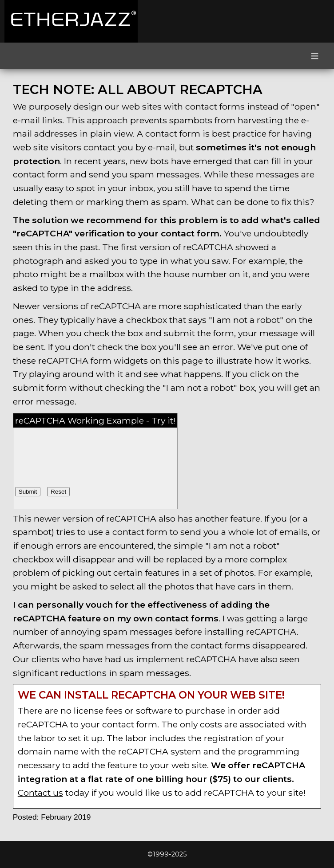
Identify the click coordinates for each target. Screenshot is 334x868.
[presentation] (83, 447)
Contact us (40, 793)
